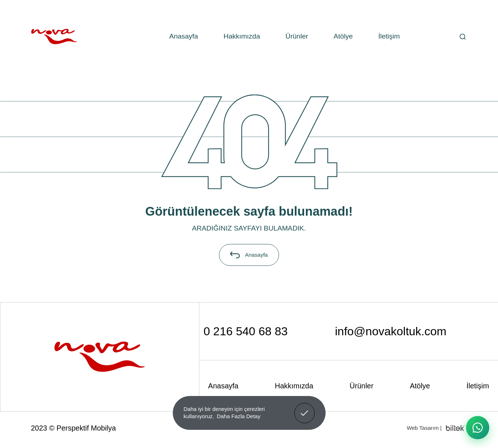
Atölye (343, 36)
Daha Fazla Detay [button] (239, 416)
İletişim (389, 36)
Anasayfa (184, 36)
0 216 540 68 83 (245, 331)
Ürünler (297, 36)
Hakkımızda (242, 36)
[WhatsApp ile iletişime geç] (478, 428)
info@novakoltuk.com (391, 331)
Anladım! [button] (305, 408)
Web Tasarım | (424, 428)
